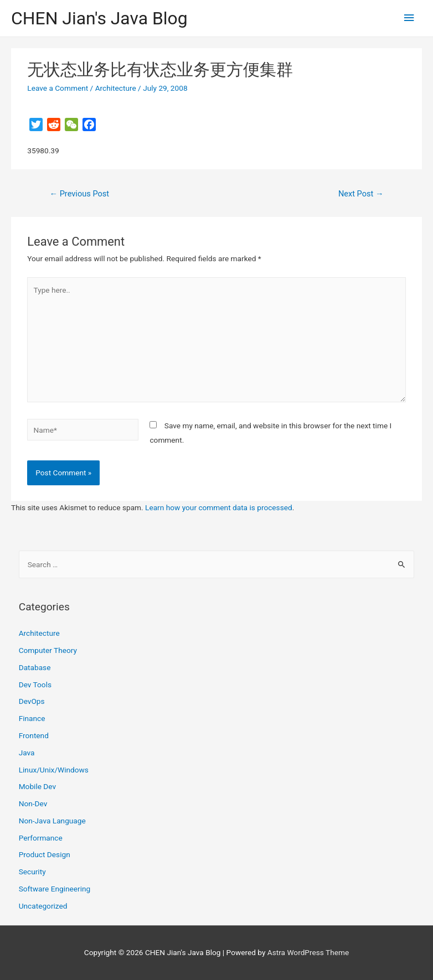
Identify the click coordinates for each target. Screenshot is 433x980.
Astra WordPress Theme (308, 952)
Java (27, 753)
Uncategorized (43, 906)
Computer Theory (48, 650)
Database (35, 667)
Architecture (116, 88)
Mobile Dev (37, 786)
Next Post (361, 194)
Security (32, 872)
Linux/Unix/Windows (54, 770)
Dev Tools (35, 685)
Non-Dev (33, 803)
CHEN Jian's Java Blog (99, 18)
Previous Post (79, 194)
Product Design (45, 854)
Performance (41, 838)
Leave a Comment (58, 88)
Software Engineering (55, 889)
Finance (32, 718)
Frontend (34, 735)
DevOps (32, 701)
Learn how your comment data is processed (219, 507)
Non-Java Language (52, 821)
